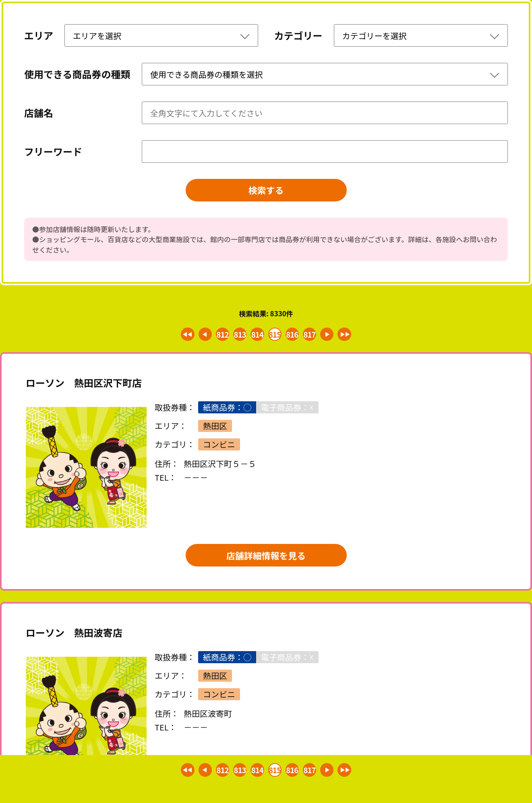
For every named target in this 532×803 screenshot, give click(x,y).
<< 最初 (183, 336)
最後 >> (350, 336)
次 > (331, 336)
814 (257, 336)
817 (312, 336)
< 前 (201, 336)
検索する (266, 191)
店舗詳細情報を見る (266, 559)
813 (238, 336)
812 (219, 336)
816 (294, 336)
